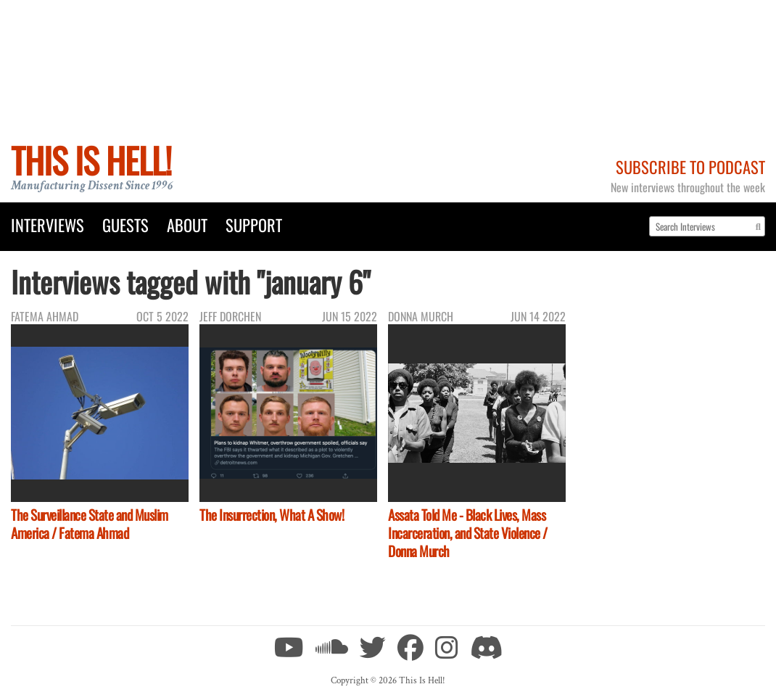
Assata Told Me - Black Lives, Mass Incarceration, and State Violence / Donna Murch (468, 533)
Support (254, 225)
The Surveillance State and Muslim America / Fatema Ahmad (90, 524)
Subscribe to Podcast (690, 166)
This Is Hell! (91, 160)
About (187, 225)
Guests (125, 225)
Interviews (48, 225)
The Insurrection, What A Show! (272, 515)
